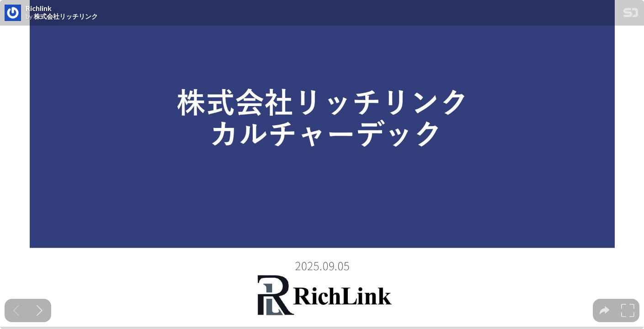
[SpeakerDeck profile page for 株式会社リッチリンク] (13, 13)
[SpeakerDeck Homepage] (631, 14)
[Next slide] (40, 310)
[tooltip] (604, 310)
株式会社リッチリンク (66, 16)
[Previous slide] (16, 310)
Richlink (39, 8)
